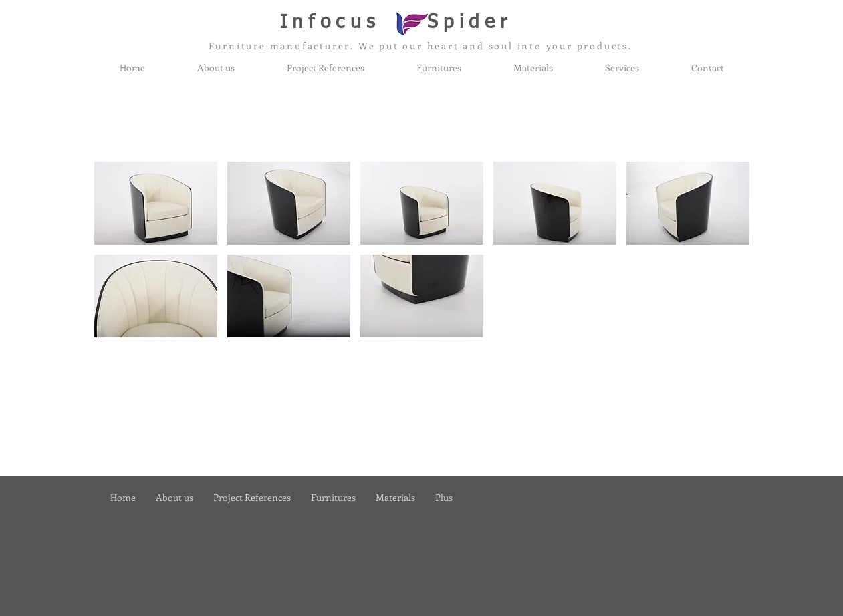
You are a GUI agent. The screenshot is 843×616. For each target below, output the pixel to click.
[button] (156, 203)
